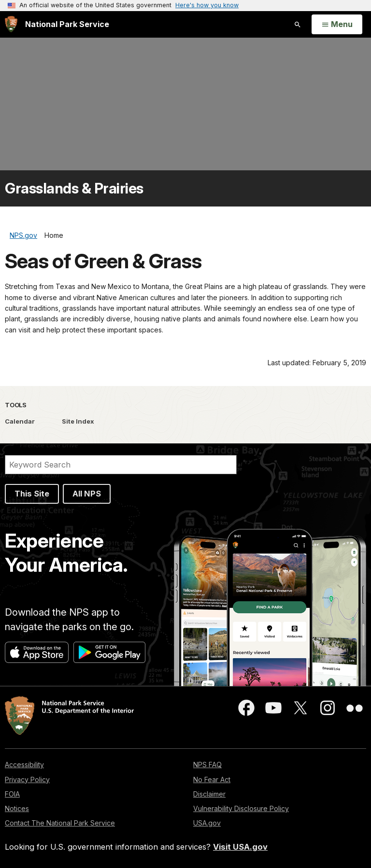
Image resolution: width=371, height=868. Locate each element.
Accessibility (24, 765)
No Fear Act (212, 779)
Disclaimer (209, 794)
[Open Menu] (337, 25)
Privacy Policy (27, 779)
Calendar (20, 421)
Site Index (78, 421)
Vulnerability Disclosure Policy (241, 808)
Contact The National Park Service (60, 823)
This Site (32, 494)
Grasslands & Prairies (74, 188)
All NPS (87, 494)
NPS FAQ (207, 765)
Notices (17, 808)
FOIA (12, 794)
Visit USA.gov (240, 847)
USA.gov (207, 823)
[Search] (121, 465)
